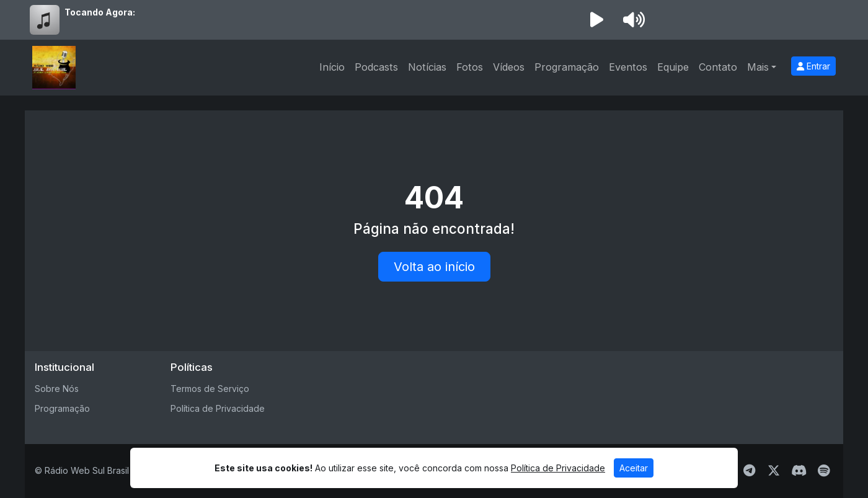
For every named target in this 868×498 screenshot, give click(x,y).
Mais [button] (758, 67)
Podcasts (376, 67)
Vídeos (509, 67)
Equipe (673, 67)
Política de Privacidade (218, 408)
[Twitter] (774, 471)
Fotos (470, 67)
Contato (718, 67)
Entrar (813, 66)
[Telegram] (749, 471)
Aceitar (634, 468)
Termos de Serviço (210, 389)
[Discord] (799, 471)
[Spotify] (824, 471)
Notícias (427, 67)
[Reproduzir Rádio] (596, 20)
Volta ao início (434, 267)
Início (332, 67)
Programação (567, 67)
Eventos (628, 67)
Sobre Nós (57, 389)
